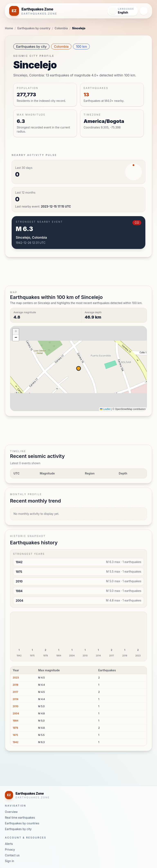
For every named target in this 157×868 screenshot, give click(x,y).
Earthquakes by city (31, 47)
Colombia (61, 28)
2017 (15, 692)
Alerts (9, 844)
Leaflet (105, 409)
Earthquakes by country (34, 28)
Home (9, 28)
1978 (15, 728)
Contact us (12, 855)
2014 (16, 699)
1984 (16, 721)
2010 (16, 706)
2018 (16, 685)
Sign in (10, 861)
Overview (11, 812)
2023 (16, 678)
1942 (16, 742)
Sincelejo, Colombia (31, 237)
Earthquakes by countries (22, 823)
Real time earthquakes (20, 818)
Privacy (10, 849)
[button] (16, 332)
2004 (16, 713)
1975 (15, 735)
